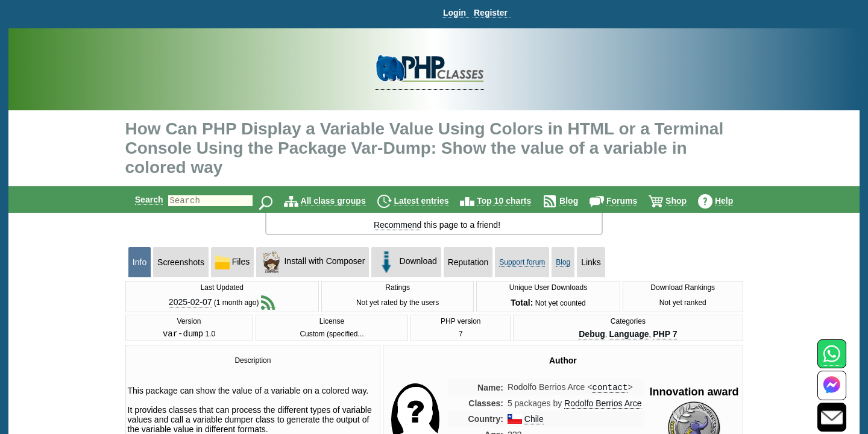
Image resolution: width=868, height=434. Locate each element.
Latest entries (431, 201)
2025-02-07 (190, 302)
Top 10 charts (514, 201)
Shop (686, 201)
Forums (632, 201)
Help (734, 201)
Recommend (398, 225)
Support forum (522, 262)
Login (454, 13)
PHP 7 (665, 335)
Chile (534, 422)
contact (610, 390)
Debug (592, 335)
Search (139, 200)
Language (629, 335)
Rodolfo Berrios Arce (603, 406)
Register (491, 13)
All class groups (344, 201)
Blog (579, 201)
